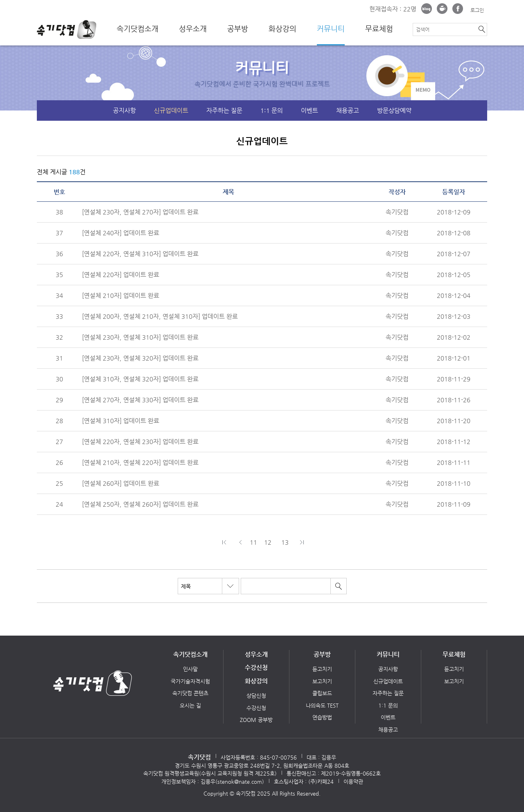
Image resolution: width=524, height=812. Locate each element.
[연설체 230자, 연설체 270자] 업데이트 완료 (140, 212)
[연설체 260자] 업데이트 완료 (121, 483)
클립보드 (322, 693)
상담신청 (256, 696)
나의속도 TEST (322, 705)
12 (268, 542)
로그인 (477, 10)
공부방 (238, 29)
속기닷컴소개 (138, 29)
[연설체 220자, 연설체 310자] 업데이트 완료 (140, 254)
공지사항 (124, 110)
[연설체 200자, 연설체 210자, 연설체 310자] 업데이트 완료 (160, 316)
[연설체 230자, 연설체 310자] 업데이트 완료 (140, 337)
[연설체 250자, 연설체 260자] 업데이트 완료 (140, 504)
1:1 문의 (272, 110)
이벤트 (309, 110)
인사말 (190, 669)
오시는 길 (190, 705)
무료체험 (379, 29)
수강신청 (256, 667)
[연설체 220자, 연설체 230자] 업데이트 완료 (140, 441)
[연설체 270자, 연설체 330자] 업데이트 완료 (140, 400)
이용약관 (353, 782)
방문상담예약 (394, 110)
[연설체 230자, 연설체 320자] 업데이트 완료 (140, 358)
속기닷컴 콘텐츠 (190, 693)
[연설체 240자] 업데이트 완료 (121, 233)
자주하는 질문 (224, 110)
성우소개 (193, 29)
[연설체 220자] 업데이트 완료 (121, 274)
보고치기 (322, 681)
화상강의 (282, 29)
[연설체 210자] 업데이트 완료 (121, 295)
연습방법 (322, 717)
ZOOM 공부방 (256, 720)
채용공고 (348, 110)
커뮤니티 (331, 29)
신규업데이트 (171, 110)
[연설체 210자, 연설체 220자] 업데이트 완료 (140, 462)
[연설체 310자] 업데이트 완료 (121, 421)
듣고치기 (322, 669)
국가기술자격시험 (190, 681)
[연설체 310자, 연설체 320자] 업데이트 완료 (140, 379)
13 (285, 542)
